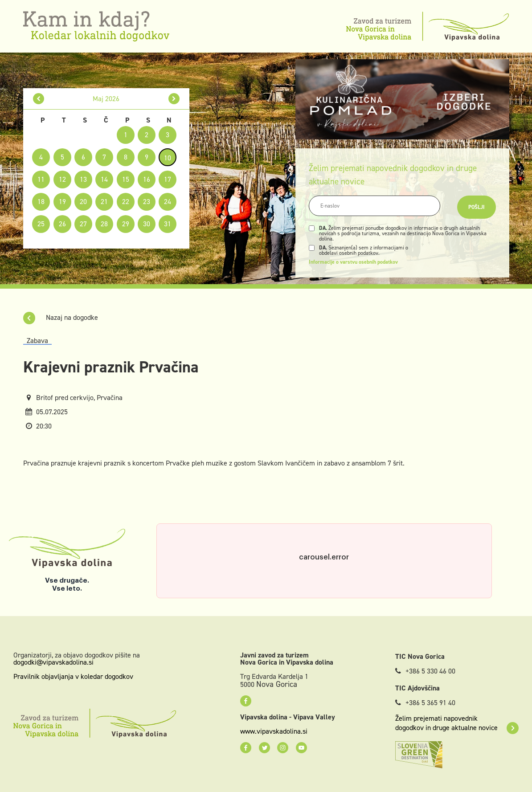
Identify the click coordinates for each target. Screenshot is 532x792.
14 (104, 179)
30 (147, 224)
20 (83, 202)
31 (168, 224)
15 (126, 179)
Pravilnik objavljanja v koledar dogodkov (73, 676)
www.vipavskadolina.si (274, 731)
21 (104, 202)
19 (62, 202)
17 (168, 179)
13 (83, 179)
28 (104, 224)
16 (147, 179)
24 (168, 202)
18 (41, 202)
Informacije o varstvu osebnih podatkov (353, 262)
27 (83, 224)
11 (41, 179)
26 (62, 224)
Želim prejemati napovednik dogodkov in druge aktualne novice (457, 723)
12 (62, 179)
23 (147, 202)
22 (126, 202)
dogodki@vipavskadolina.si (53, 662)
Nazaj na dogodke (61, 317)
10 (168, 158)
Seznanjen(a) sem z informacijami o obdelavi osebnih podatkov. (364, 250)
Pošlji (477, 207)
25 (41, 224)
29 (126, 224)
